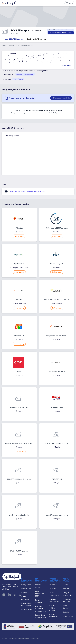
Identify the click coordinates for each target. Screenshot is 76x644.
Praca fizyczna (18, 79)
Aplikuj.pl (4, 45)
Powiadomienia (27, 610)
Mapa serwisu (68, 616)
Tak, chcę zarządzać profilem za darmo (61, 33)
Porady (24, 593)
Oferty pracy (26, 585)
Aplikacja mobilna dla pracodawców (40, 609)
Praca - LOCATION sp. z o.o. (13, 39)
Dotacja (66, 612)
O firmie (66, 585)
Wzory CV (53, 589)
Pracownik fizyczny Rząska (25, 74)
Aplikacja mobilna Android (52, 608)
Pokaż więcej (67, 65)
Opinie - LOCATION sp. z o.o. (37, 39)
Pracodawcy (14, 45)
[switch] (61, 98)
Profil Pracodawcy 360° (40, 594)
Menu (70, 3)
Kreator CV (53, 585)
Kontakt (66, 589)
